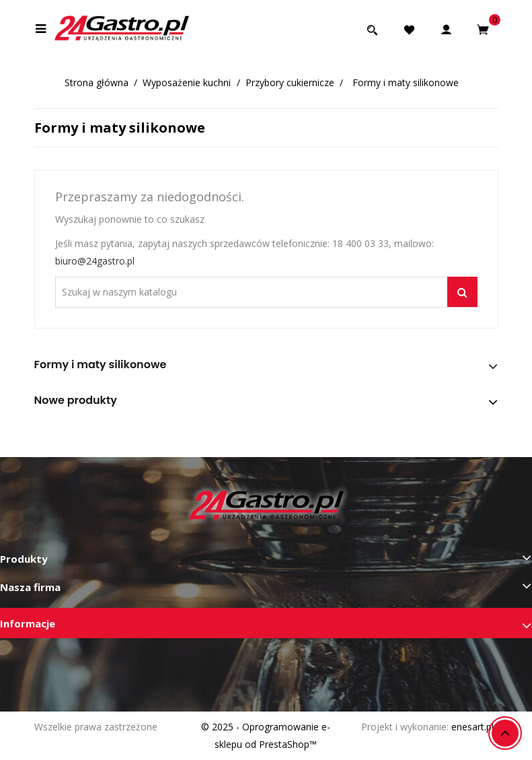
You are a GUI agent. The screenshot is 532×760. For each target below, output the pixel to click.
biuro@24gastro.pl (95, 261)
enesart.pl (472, 727)
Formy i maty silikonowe (101, 365)
